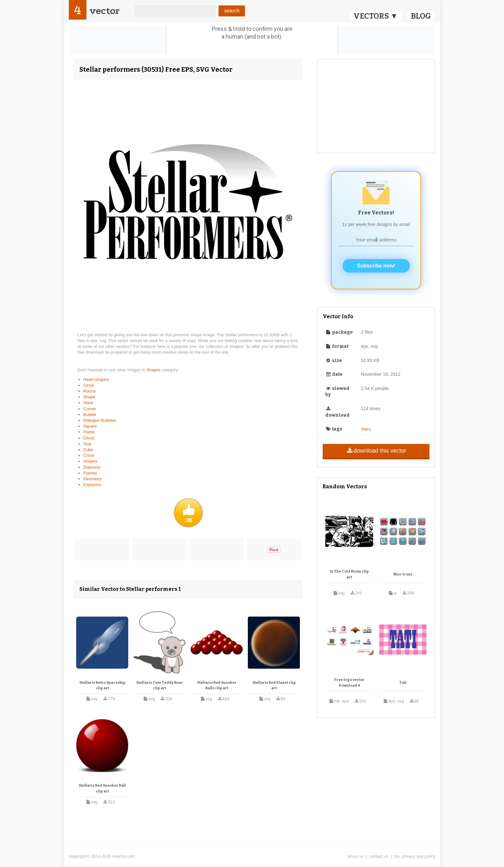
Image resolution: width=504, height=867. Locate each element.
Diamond (92, 467)
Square (90, 426)
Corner (90, 409)
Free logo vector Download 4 (349, 683)
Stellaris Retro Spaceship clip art (102, 686)
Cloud (89, 438)
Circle (89, 385)
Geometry (92, 479)
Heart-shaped (96, 379)
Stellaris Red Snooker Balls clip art (217, 686)
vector (104, 11)
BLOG (421, 16)
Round (89, 391)
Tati (403, 683)
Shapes (154, 370)
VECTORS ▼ (376, 16)
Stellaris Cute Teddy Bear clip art (160, 686)
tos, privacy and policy (415, 856)
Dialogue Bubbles (100, 420)
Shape (89, 397)
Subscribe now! (376, 266)
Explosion (92, 485)
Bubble (90, 415)
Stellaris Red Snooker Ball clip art (102, 788)
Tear (87, 444)
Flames (90, 473)
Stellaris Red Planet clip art (274, 686)
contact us (379, 856)
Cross (89, 455)
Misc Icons (403, 574)
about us (355, 856)
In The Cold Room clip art (349, 574)
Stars (88, 403)
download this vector (376, 451)
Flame (89, 432)
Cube (88, 450)
